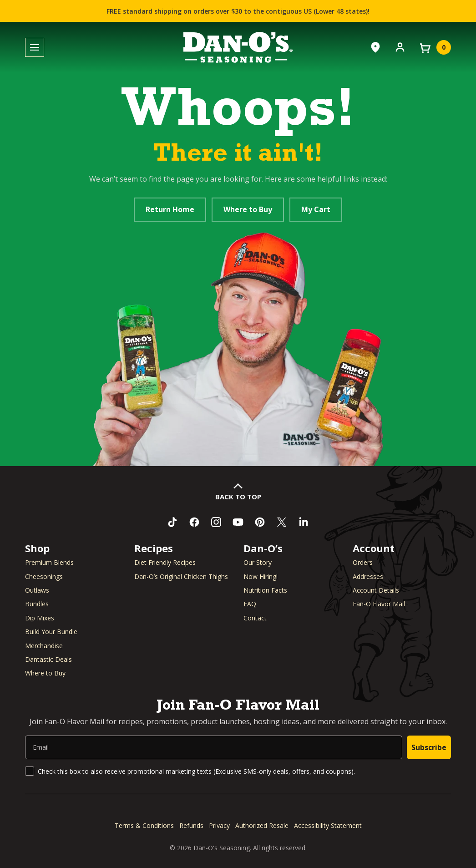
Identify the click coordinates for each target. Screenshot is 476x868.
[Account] (400, 46)
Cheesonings (44, 576)
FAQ (250, 604)
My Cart (316, 209)
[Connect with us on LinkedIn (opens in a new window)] (304, 522)
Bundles (37, 604)
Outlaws (37, 590)
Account (374, 548)
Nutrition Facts (265, 590)
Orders (363, 562)
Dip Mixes (40, 618)
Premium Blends (49, 562)
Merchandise (44, 646)
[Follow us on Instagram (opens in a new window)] (216, 522)
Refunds (191, 825)
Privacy (219, 825)
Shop (37, 548)
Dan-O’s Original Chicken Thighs (181, 576)
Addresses (368, 576)
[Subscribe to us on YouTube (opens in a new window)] (238, 522)
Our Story (258, 562)
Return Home (170, 209)
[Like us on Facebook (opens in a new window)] (194, 522)
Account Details (376, 590)
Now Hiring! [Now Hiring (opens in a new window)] (261, 576)
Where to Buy (248, 209)
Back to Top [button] (238, 497)
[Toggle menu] (35, 48)
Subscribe (429, 747)
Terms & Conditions (144, 825)
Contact (255, 618)
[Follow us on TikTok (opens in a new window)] (172, 522)
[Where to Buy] (375, 47)
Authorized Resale (262, 825)
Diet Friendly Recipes (165, 562)
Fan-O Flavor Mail (379, 604)
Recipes (154, 548)
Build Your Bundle (51, 632)
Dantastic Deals (48, 659)
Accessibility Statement (328, 825)
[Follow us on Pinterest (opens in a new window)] (260, 522)
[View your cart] (435, 47)
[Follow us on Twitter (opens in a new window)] (282, 522)
